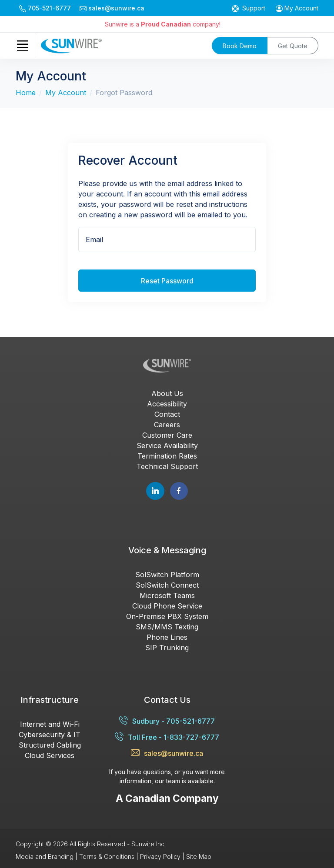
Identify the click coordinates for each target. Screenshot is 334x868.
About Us (167, 393)
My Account (66, 93)
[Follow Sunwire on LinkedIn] (155, 491)
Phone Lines (167, 637)
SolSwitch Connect (167, 585)
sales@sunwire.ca (167, 753)
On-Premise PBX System (167, 616)
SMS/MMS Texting (167, 627)
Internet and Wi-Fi (50, 724)
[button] (297, 8)
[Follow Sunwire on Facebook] (179, 491)
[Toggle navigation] (22, 46)
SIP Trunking (167, 648)
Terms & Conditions (107, 856)
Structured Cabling (50, 745)
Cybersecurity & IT (50, 735)
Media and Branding (45, 856)
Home (26, 93)
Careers (167, 425)
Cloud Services (50, 755)
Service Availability (167, 446)
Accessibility (167, 404)
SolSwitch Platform (167, 575)
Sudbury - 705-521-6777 (167, 721)
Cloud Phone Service (167, 606)
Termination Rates (167, 456)
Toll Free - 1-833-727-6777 (167, 737)
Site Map (199, 856)
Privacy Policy (160, 856)
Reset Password (167, 281)
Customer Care (167, 435)
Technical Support (167, 466)
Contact (167, 414)
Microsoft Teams (167, 595)
